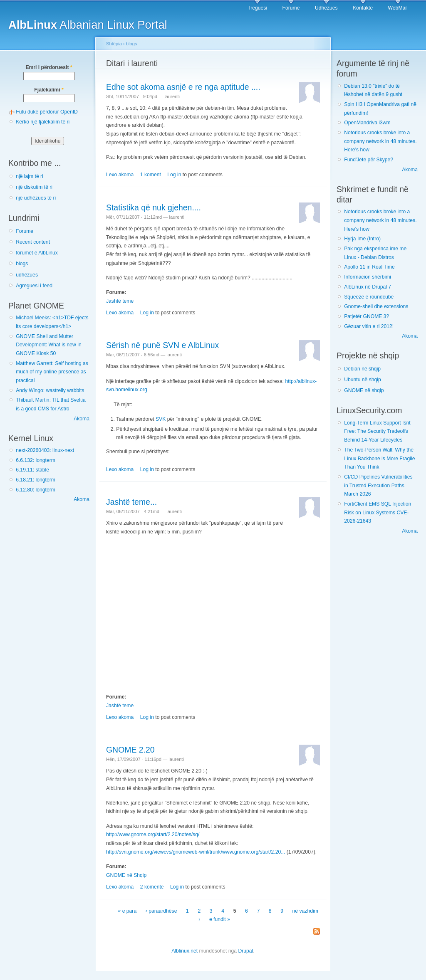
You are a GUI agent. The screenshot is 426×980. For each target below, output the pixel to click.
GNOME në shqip (364, 390)
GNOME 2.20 (130, 750)
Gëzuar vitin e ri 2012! (369, 326)
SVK (161, 419)
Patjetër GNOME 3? (367, 316)
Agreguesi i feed (34, 286)
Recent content (33, 242)
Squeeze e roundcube (369, 297)
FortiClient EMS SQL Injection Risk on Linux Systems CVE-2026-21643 (378, 512)
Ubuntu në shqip (363, 380)
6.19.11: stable (32, 470)
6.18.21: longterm (36, 480)
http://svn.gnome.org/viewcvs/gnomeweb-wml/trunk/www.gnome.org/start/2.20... (196, 852)
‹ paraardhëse (161, 911)
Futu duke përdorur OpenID (47, 112)
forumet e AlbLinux (37, 253)
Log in (174, 175)
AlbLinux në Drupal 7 (368, 287)
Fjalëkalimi (49, 90)
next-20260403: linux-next (45, 450)
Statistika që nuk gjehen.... (154, 207)
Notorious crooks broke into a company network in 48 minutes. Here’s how (380, 141)
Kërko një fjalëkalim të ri (43, 122)
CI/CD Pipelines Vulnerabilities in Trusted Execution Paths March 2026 (378, 485)
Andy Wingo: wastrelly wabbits (50, 390)
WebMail (398, 8)
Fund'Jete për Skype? (369, 160)
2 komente (152, 887)
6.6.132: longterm (36, 460)
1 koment (151, 175)
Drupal (245, 951)
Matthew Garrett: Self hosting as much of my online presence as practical (52, 372)
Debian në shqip (362, 369)
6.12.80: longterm (36, 490)
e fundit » (220, 919)
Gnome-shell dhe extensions (376, 306)
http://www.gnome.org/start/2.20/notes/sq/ (153, 834)
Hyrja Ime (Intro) (362, 239)
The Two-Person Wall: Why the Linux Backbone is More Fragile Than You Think (379, 458)
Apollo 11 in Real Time (369, 267)
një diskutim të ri (34, 187)
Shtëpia (114, 44)
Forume (291, 8)
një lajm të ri (30, 176)
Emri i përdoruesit (49, 67)
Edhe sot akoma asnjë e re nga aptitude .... (183, 87)
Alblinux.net (185, 951)
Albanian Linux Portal (88, 25)
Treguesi (257, 8)
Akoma (82, 419)
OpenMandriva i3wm (367, 123)
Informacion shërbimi (368, 277)
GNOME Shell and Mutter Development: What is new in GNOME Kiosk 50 (48, 345)
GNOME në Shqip (126, 875)
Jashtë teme (120, 301)
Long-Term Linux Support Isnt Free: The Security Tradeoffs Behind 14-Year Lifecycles (377, 431)
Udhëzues (326, 8)
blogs (22, 264)
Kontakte (363, 8)
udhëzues (27, 275)
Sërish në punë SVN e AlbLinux (162, 345)
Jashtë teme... (131, 502)
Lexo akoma (120, 175)
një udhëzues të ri (36, 198)
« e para (128, 911)
